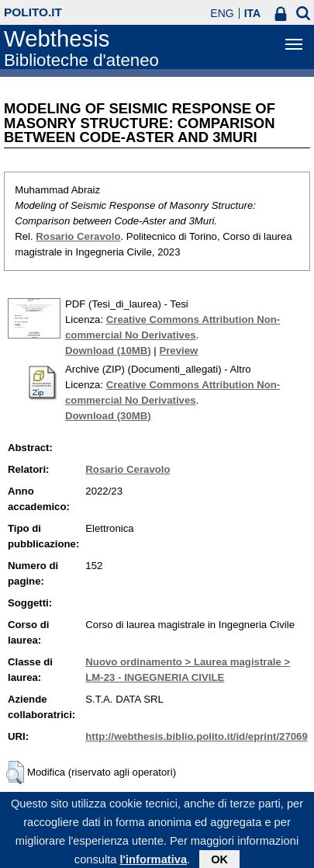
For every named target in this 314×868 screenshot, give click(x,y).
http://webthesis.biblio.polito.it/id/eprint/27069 (196, 736)
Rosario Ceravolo (78, 236)
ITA (253, 13)
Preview (178, 351)
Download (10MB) (108, 351)
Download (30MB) (108, 416)
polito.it (33, 12)
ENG (222, 13)
